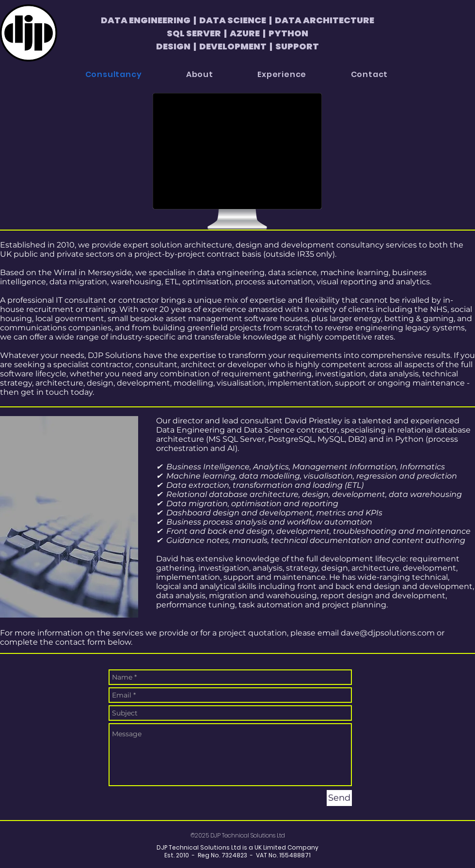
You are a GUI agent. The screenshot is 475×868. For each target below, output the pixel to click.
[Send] (339, 798)
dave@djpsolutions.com (388, 633)
